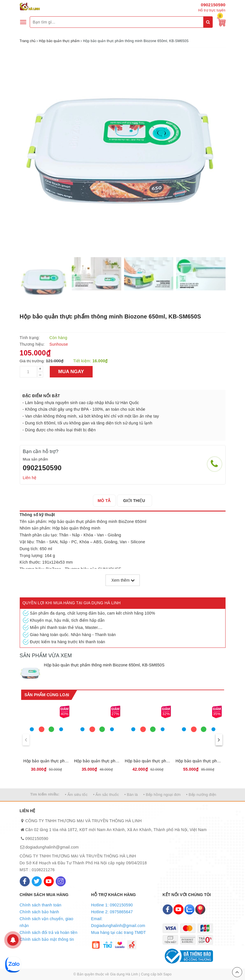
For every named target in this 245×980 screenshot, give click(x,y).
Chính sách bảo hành (39, 912)
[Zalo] (189, 909)
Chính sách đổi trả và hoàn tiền (49, 932)
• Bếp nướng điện (201, 795)
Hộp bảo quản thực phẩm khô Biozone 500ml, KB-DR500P (47, 761)
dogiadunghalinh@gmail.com (52, 847)
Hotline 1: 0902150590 (112, 905)
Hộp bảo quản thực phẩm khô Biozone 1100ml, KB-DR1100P (148, 761)
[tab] (106, 501)
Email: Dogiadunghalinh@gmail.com (118, 922)
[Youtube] (49, 881)
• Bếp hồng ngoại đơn (162, 795)
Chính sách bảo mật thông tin (47, 939)
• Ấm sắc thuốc (106, 795)
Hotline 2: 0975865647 (112, 912)
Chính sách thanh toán (41, 905)
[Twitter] (37, 881)
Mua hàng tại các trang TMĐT (119, 932)
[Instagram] (61, 881)
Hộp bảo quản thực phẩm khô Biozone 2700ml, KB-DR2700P (199, 761)
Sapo (167, 974)
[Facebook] (25, 881)
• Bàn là (131, 795)
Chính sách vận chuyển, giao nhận (47, 922)
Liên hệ (30, 478)
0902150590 (213, 5)
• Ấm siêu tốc (76, 795)
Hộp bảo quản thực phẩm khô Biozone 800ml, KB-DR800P (97, 761)
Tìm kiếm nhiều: (45, 794)
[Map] (200, 909)
